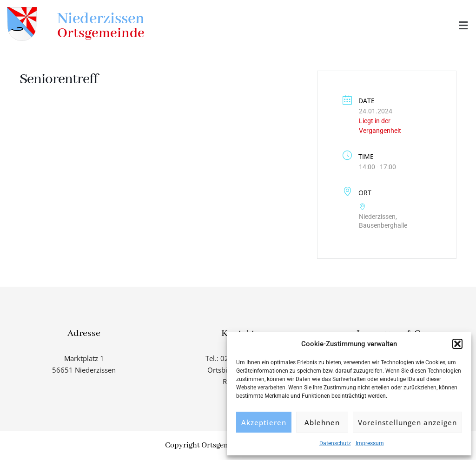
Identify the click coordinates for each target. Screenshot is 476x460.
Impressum (370, 443)
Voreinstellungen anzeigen (407, 422)
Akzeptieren (264, 422)
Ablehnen (322, 422)
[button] (457, 344)
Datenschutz (335, 443)
